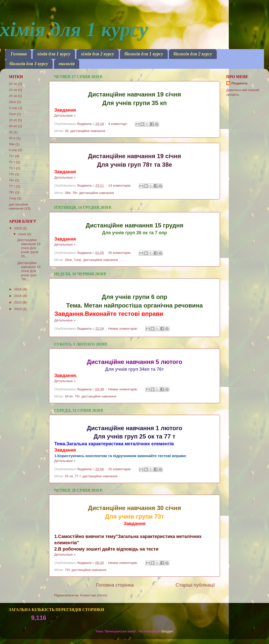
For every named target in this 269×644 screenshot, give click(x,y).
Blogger (167, 631)
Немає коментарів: (123, 329)
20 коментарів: (120, 253)
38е (68, 193)
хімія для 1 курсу (54, 54)
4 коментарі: (118, 124)
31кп (12, 114)
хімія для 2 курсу (98, 54)
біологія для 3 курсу (29, 64)
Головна (19, 54)
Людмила (239, 83)
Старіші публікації (195, 585)
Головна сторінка (115, 585)
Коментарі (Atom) (94, 595)
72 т (12, 162)
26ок (68, 260)
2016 (18, 296)
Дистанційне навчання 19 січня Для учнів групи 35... (29, 248)
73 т (12, 168)
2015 (18, 302)
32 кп (13, 120)
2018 (18, 289)
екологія (67, 64)
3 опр (13, 108)
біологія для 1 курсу (144, 54)
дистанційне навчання (88, 131)
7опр (77, 260)
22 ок (13, 84)
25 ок (69, 476)
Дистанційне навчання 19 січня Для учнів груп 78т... (29, 271)
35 (66, 131)
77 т (78, 476)
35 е (12, 138)
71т (11, 156)
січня (23, 234)
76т (77, 396)
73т (67, 570)
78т (75, 193)
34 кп (69, 396)
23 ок (13, 90)
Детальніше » (65, 115)
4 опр (13, 150)
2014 (18, 309)
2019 (18, 228)
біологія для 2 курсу (193, 54)
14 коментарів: (120, 185)
